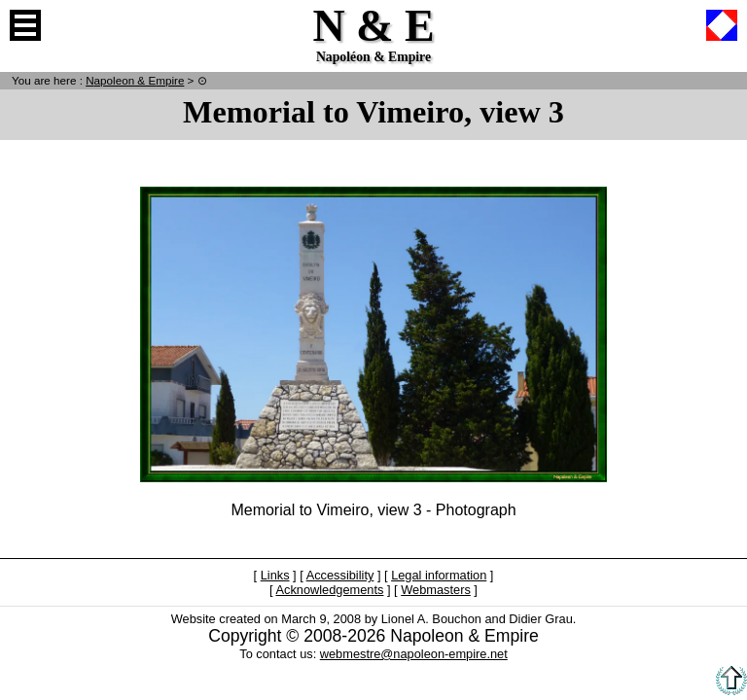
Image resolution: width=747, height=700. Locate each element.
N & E (135, 80)
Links (275, 575)
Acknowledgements (329, 590)
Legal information (439, 575)
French (722, 25)
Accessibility (340, 575)
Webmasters (436, 590)
